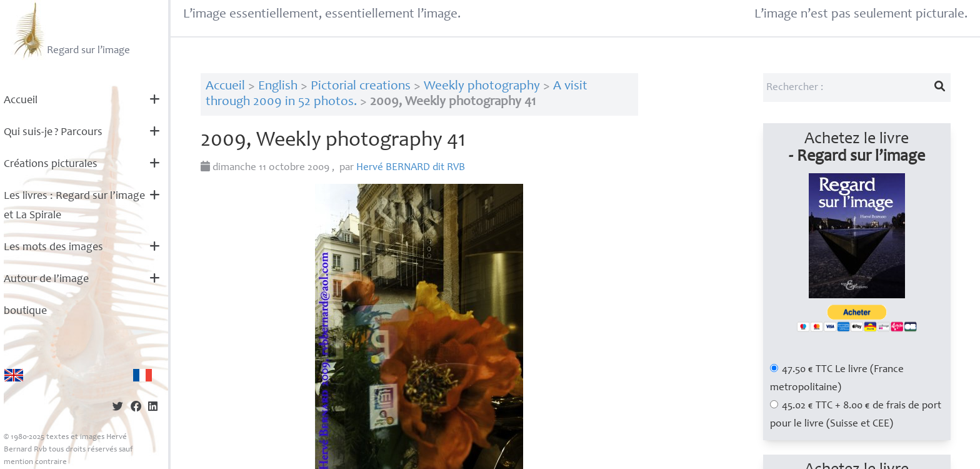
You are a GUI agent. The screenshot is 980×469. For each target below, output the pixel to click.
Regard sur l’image (70, 30)
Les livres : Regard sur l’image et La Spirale (74, 206)
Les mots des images (53, 248)
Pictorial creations (361, 87)
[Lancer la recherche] (939, 88)
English (278, 87)
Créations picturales (51, 164)
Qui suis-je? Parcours (53, 133)
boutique (25, 311)
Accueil (21, 101)
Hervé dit (411, 168)
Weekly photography (482, 87)
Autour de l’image (46, 280)
